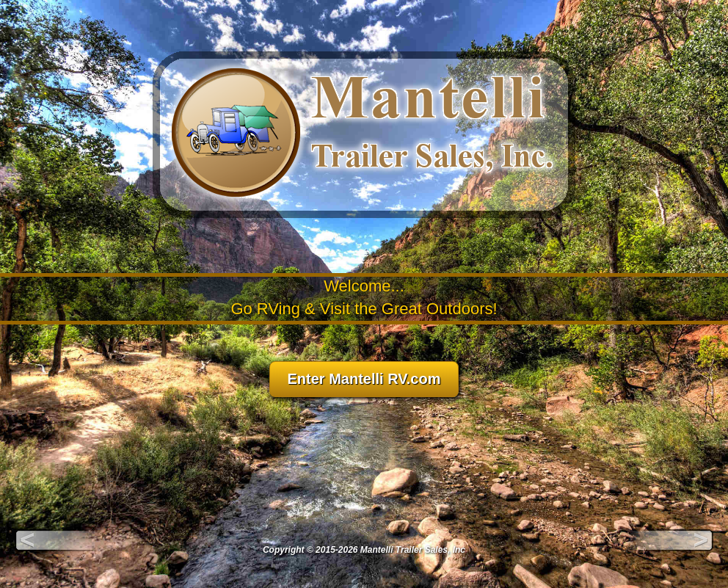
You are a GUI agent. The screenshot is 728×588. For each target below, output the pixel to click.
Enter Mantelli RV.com (364, 379)
